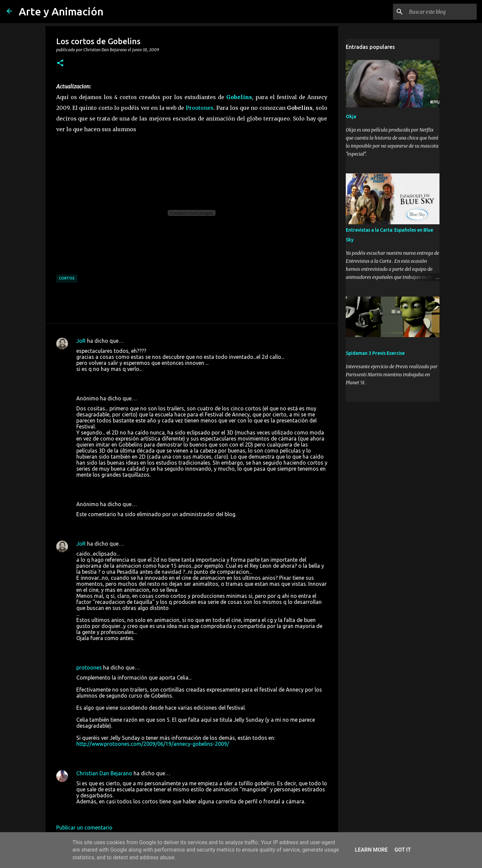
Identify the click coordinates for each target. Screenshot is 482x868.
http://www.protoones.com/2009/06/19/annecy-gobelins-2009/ (153, 744)
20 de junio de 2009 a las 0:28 (112, 754)
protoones (89, 667)
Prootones (200, 108)
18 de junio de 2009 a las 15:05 (114, 379)
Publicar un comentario (84, 827)
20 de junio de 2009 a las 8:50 (112, 811)
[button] (60, 63)
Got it (403, 850)
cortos (67, 278)
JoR (81, 341)
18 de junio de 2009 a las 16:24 (114, 524)
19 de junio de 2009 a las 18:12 (114, 648)
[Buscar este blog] (441, 12)
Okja (351, 116)
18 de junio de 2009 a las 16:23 (114, 485)
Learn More (371, 850)
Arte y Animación (61, 11)
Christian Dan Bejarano (104, 773)
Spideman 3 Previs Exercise (375, 353)
